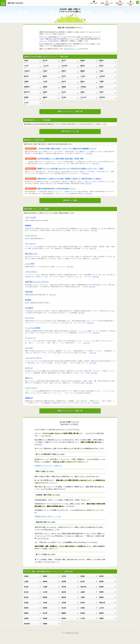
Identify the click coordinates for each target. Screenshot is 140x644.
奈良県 (83, 603)
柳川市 (69, 61)
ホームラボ (29, 348)
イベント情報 (76, 39)
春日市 (69, 82)
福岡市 (107, 61)
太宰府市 (107, 98)
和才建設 (28, 300)
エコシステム (30, 318)
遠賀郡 (31, 98)
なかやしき (29, 368)
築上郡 (50, 61)
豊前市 (69, 72)
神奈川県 (83, 587)
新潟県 (101, 587)
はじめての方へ (94, 2)
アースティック (30, 338)
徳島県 (26, 613)
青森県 (45, 576)
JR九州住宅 (29, 308)
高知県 (83, 613)
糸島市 (88, 93)
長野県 (101, 592)
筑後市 (107, 88)
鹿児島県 (27, 624)
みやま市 (88, 98)
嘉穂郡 (69, 88)
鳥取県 (26, 608)
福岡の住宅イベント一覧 (70, 131)
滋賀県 (101, 597)
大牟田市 (107, 77)
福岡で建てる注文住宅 (15, 3)
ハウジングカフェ (31, 272)
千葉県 (45, 587)
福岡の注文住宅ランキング (72, 49)
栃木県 (83, 582)
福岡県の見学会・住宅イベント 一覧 (48, 516)
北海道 (26, 576)
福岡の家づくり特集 (70, 200)
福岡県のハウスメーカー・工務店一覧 (49, 466)
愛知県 (64, 597)
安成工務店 (29, 292)
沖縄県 (45, 624)
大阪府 (45, 603)
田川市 (69, 93)
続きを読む (90, 153)
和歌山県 (102, 603)
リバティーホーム (31, 388)
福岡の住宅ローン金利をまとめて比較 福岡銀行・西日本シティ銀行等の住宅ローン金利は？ (70, 179)
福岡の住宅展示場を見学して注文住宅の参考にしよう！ (57, 189)
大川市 (31, 103)
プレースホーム (30, 244)
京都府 (26, 603)
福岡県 (101, 613)
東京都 (64, 587)
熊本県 (64, 618)
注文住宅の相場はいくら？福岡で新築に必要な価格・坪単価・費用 (60, 159)
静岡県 (45, 597)
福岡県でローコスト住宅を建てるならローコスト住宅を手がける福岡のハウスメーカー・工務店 (70, 169)
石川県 (45, 592)
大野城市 (88, 88)
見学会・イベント (120, 3)
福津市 (88, 67)
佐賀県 (26, 618)
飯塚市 (50, 77)
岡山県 (64, 608)
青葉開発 (28, 226)
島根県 (45, 608)
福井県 (64, 592)
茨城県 (64, 582)
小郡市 (107, 72)
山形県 (26, 582)
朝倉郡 (88, 61)
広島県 (83, 608)
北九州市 (69, 67)
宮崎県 (101, 618)
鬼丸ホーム (29, 378)
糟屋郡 (88, 72)
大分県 (83, 618)
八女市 (31, 67)
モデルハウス (131, 3)
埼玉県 (26, 587)
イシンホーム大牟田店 (33, 328)
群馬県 (101, 582)
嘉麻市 (50, 98)
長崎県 (45, 618)
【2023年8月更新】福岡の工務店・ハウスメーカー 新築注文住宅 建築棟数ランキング (67, 149)
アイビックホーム (31, 236)
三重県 (83, 597)
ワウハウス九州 (30, 217)
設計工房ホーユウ (31, 254)
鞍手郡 (31, 77)
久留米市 (31, 72)
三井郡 (50, 82)
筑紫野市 (31, 88)
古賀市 (50, 72)
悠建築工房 (29, 398)
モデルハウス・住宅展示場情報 (48, 41)
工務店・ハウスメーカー (107, 3)
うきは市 (50, 67)
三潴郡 (107, 82)
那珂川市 (31, 93)
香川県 (45, 613)
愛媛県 (64, 613)
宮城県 (83, 576)
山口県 (101, 608)
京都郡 (31, 82)
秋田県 (101, 576)
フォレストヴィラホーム (33, 358)
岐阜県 (26, 597)
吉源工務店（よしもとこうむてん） (37, 282)
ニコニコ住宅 (30, 264)
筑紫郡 (50, 88)
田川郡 (69, 98)
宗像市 (50, 93)
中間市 (107, 93)
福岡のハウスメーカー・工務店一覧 (70, 111)
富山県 (26, 592)
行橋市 (31, 61)
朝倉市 (88, 82)
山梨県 (83, 592)
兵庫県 (64, 603)
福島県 (45, 582)
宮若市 (107, 67)
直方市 (69, 77)
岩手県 (64, 576)
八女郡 (88, 77)
